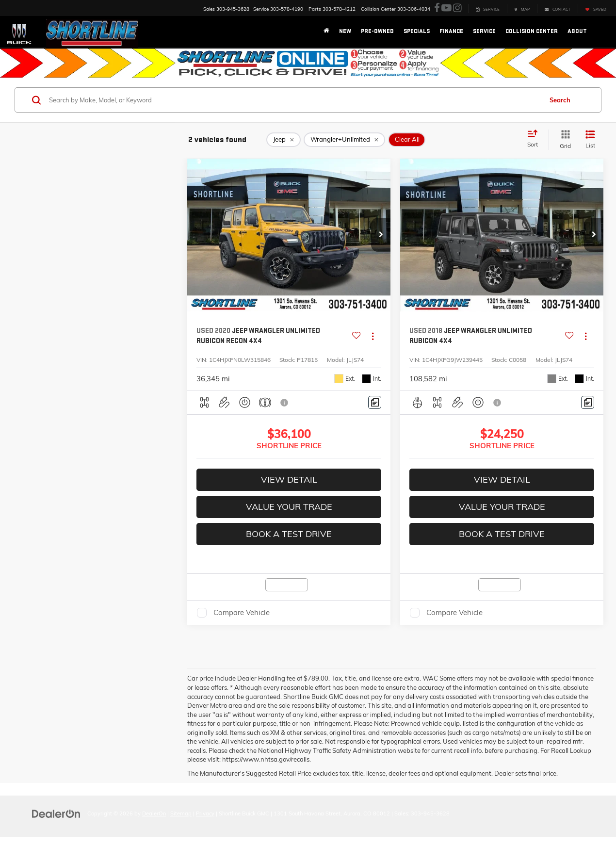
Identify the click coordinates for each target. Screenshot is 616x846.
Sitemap (181, 813)
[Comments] (375, 402)
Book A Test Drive (289, 534)
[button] (381, 235)
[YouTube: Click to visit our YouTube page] (446, 8)
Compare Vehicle (242, 612)
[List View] (590, 139)
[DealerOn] (56, 813)
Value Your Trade (289, 507)
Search (560, 100)
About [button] (577, 31)
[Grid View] (563, 139)
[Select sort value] (535, 139)
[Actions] (373, 336)
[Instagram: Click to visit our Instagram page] (457, 8)
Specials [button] (417, 31)
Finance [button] (451, 31)
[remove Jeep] (284, 140)
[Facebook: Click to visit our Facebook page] (437, 8)
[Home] (326, 32)
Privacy (205, 813)
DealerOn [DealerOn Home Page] (154, 813)
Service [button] (484, 31)
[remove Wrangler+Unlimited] (344, 140)
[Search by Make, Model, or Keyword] (294, 100)
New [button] (345, 31)
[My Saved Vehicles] (596, 8)
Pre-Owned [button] (377, 31)
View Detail (289, 480)
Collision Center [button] (532, 31)
